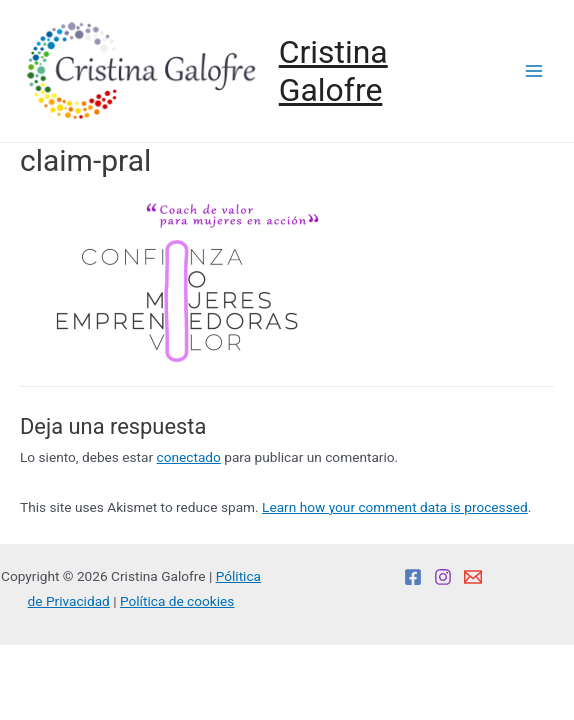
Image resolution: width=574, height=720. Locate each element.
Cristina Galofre (333, 71)
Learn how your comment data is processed (395, 507)
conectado (189, 457)
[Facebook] (413, 577)
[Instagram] (443, 577)
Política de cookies (177, 601)
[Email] (473, 577)
